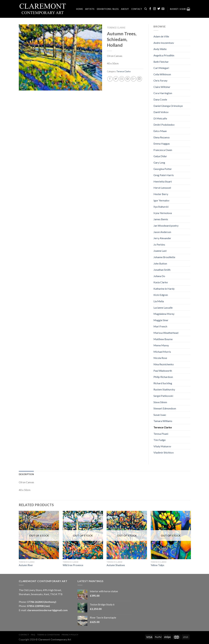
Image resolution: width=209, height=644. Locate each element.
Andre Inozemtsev (164, 43)
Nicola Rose (160, 358)
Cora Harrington (163, 93)
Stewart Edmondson (165, 408)
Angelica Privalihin (164, 55)
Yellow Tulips (157, 565)
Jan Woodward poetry (166, 226)
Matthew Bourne (163, 339)
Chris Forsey (160, 80)
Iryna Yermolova (163, 213)
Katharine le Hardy (164, 289)
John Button (160, 263)
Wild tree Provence (73, 565)
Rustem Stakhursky (164, 389)
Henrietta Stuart (163, 181)
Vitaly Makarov (162, 446)
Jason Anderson (162, 232)
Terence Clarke (116, 28)
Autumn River (26, 565)
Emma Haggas (162, 144)
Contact (137, 9)
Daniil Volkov (161, 112)
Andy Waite (160, 49)
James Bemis (161, 219)
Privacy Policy (70, 635)
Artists (90, 9)
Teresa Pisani (161, 434)
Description (26, 474)
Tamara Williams (163, 421)
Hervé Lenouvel (162, 188)
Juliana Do (159, 276)
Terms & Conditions (48, 635)
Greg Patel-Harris (164, 175)
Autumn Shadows (116, 565)
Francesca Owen (163, 150)
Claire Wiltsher (162, 87)
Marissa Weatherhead (166, 333)
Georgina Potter (163, 169)
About (125, 9)
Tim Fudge (160, 440)
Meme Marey (161, 345)
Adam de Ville (161, 36)
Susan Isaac (160, 415)
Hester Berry (161, 194)
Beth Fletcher (161, 62)
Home (79, 9)
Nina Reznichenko (164, 364)
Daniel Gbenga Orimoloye (168, 106)
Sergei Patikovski (163, 396)
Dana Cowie (160, 99)
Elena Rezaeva (161, 137)
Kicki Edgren (161, 295)
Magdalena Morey (164, 314)
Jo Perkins (159, 244)
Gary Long (159, 162)
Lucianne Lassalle (163, 308)
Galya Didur (160, 156)
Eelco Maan (160, 131)
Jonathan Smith (162, 270)
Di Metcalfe (160, 118)
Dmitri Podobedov (164, 125)
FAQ (33, 635)
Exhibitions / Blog (108, 9)
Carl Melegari (161, 68)
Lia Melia (159, 301)
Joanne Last (160, 251)
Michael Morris (162, 352)
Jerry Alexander (162, 238)
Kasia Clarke (161, 282)
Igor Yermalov (161, 200)
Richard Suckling (163, 383)
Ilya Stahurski (161, 207)
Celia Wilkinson (162, 74)
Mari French (160, 326)
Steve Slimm (160, 402)
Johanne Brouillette (164, 257)
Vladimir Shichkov (164, 452)
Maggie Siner (161, 320)
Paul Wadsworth (163, 371)
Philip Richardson (163, 377)
